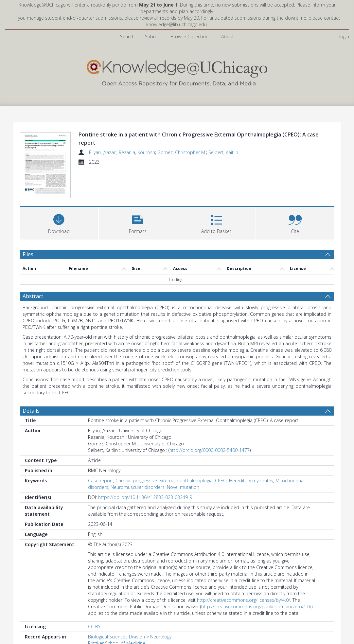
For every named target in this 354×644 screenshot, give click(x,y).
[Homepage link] (177, 72)
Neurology (161, 606)
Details (31, 380)
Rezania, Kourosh (137, 152)
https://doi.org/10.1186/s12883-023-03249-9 (145, 466)
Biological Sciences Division (116, 606)
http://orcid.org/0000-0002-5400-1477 (210, 419)
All (90, 619)
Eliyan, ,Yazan (103, 152)
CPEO (221, 449)
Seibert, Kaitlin (223, 152)
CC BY (94, 595)
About (228, 36)
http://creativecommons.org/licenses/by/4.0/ (244, 569)
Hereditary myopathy (251, 449)
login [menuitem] (344, 36)
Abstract (33, 265)
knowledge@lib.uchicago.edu (177, 24)
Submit (152, 36)
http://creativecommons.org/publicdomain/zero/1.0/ (256, 575)
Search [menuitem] (127, 36)
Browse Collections (191, 36)
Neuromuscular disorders (138, 456)
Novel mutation (183, 456)
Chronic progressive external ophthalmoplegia (164, 449)
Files (28, 223)
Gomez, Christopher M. (182, 152)
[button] (138, 191)
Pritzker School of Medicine (117, 612)
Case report (101, 449)
